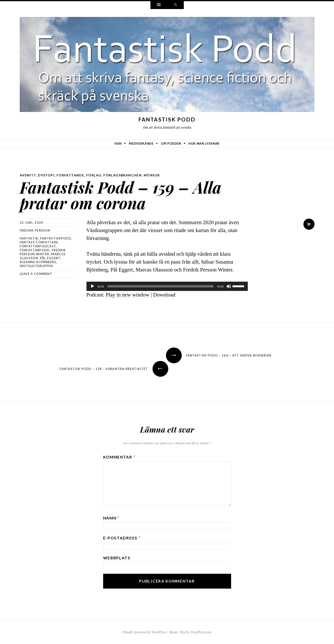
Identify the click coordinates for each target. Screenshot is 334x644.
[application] (167, 286)
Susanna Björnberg (38, 262)
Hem (118, 143)
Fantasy (27, 242)
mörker (152, 175)
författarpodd (35, 250)
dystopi (46, 175)
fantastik (29, 238)
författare (47, 242)
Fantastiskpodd (56, 238)
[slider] (161, 286)
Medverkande (141, 143)
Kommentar (119, 457)
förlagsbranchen (122, 175)
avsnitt (28, 175)
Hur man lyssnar (204, 143)
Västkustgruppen (36, 266)
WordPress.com (201, 632)
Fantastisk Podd (167, 119)
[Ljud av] (229, 286)
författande (70, 175)
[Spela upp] (92, 286)
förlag (94, 175)
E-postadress (122, 538)
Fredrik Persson (35, 230)
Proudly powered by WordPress (144, 632)
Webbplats (117, 558)
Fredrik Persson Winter (43, 252)
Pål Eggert (50, 258)
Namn (111, 518)
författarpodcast (38, 246)
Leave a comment (36, 274)
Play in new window (127, 295)
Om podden (171, 143)
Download (164, 295)
